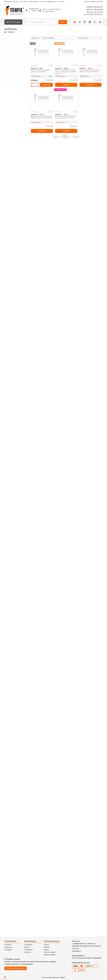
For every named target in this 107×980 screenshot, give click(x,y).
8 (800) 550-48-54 (94, 7)
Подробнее (66, 85)
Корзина (16, 2)
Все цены (49, 80)
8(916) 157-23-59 (95, 12)
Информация (51, 2)
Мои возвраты (34, 2)
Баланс (43, 2)
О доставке (8, 947)
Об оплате (8, 945)
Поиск (63, 22)
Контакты (61, 2)
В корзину (46, 85)
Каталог (13, 22)
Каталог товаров (50, 952)
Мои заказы (24, 2)
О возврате (8, 950)
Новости (27, 947)
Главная (8, 2)
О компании (28, 945)
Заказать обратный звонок (93, 15)
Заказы (46, 945)
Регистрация (97, 2)
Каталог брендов (50, 955)
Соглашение (28, 950)
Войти (88, 2)
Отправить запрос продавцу (16, 968)
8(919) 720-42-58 (95, 10)
